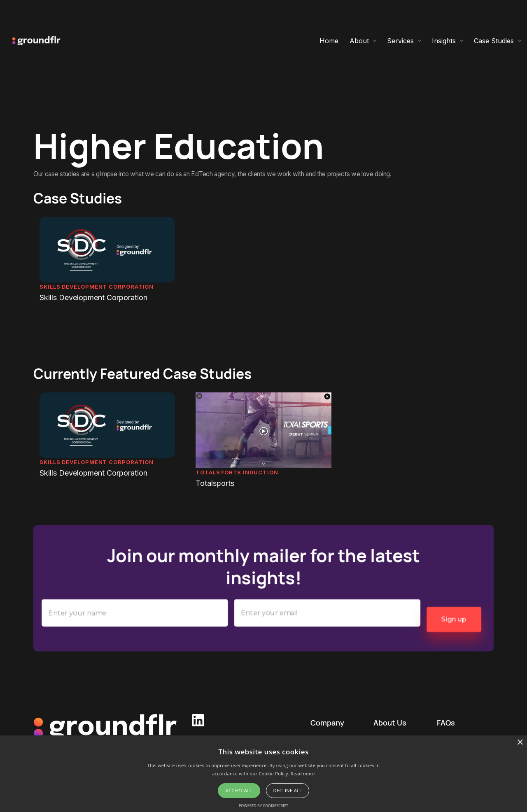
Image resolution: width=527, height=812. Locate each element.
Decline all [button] (288, 790)
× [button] (520, 743)
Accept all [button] (239, 790)
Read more (303, 773)
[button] (363, 41)
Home (329, 41)
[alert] (263, 774)
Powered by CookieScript (263, 806)
